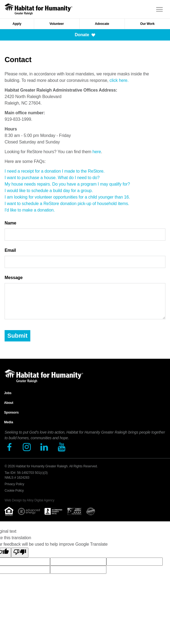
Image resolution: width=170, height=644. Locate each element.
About (9, 403)
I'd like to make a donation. (30, 210)
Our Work (147, 24)
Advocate (102, 24)
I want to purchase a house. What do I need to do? (52, 178)
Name (10, 223)
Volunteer (57, 24)
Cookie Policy (14, 491)
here (97, 152)
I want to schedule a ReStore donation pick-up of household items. (67, 204)
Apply (17, 24)
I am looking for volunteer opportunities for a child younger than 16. (67, 197)
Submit (17, 336)
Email (10, 250)
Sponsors (11, 412)
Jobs (8, 393)
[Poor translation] (20, 553)
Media (9, 422)
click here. (119, 80)
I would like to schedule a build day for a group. (49, 191)
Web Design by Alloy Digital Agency (30, 500)
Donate (85, 35)
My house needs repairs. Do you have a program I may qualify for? (67, 184)
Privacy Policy (14, 484)
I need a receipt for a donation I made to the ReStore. (55, 171)
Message (14, 278)
